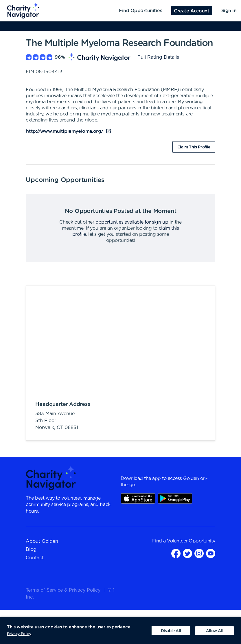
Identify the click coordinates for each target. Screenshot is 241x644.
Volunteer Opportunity (191, 541)
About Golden (42, 541)
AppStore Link (138, 498)
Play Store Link (175, 498)
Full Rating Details (158, 57)
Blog (31, 549)
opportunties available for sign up (132, 222)
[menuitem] (20, 11)
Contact (35, 558)
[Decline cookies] (171, 631)
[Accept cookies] (215, 631)
